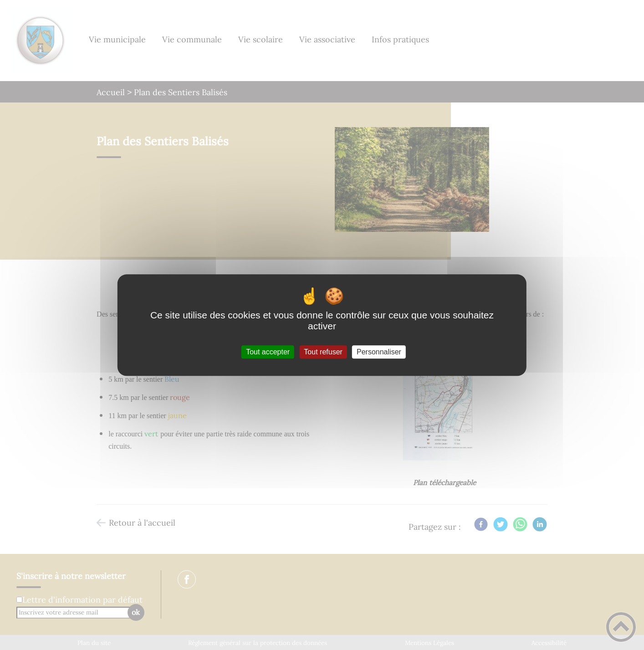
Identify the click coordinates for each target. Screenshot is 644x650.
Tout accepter (268, 352)
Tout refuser (323, 352)
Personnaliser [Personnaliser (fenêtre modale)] (379, 352)
